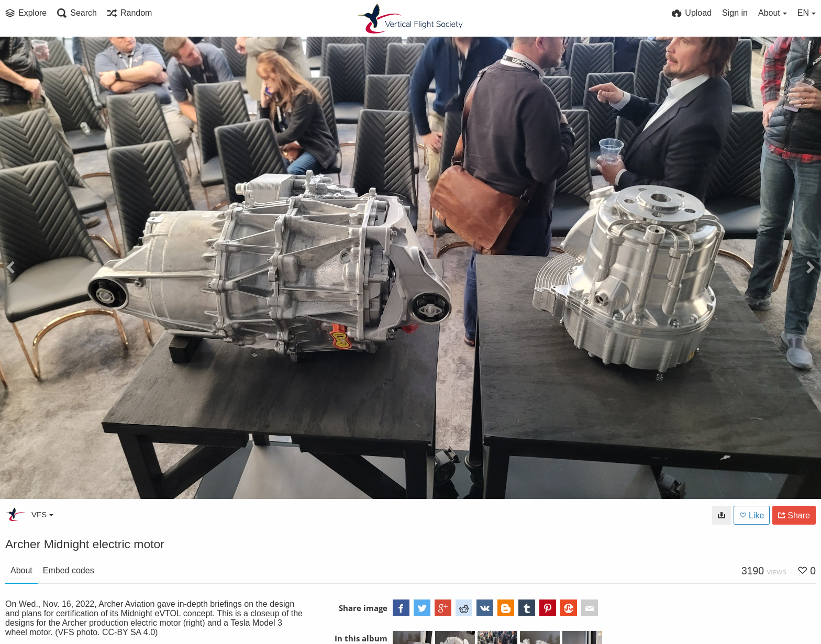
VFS (42, 514)
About (21, 570)
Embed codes (69, 570)
